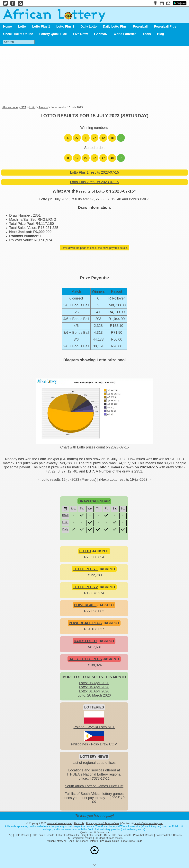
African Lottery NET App (60, 841)
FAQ (10, 835)
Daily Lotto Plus (115, 26)
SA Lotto (99, 467)
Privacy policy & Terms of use (103, 823)
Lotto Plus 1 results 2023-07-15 (94, 172)
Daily (65, 529)
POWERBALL (85, 605)
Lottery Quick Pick (53, 34)
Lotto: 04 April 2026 (94, 687)
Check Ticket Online (18, 34)
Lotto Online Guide (132, 841)
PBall (65, 515)
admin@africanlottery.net (148, 823)
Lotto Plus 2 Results (67, 835)
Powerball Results (143, 835)
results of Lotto (92, 191)
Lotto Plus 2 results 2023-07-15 (94, 182)
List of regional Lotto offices (94, 763)
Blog (161, 34)
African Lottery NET (14, 107)
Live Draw (80, 34)
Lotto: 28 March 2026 (94, 695)
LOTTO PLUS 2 (85, 587)
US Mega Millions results (108, 838)
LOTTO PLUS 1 (85, 569)
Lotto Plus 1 (41, 26)
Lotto (22, 26)
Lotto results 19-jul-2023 (129, 480)
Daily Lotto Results (92, 835)
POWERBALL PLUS (85, 623)
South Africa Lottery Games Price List (94, 786)
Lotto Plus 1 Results (43, 835)
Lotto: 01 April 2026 (94, 691)
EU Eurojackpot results (79, 838)
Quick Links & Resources (94, 832)
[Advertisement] (85, 76)
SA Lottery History (86, 841)
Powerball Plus (165, 26)
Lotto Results (22, 835)
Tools (147, 34)
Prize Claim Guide (109, 841)
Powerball (140, 26)
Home (7, 26)
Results (43, 107)
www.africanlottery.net (59, 823)
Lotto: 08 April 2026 (94, 683)
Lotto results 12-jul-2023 (60, 480)
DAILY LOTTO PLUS (85, 659)
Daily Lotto (89, 26)
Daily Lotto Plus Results (118, 835)
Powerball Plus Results (169, 835)
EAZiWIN (101, 34)
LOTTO (85, 551)
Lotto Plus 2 (65, 26)
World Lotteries (125, 34)
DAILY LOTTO (85, 641)
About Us (79, 823)
